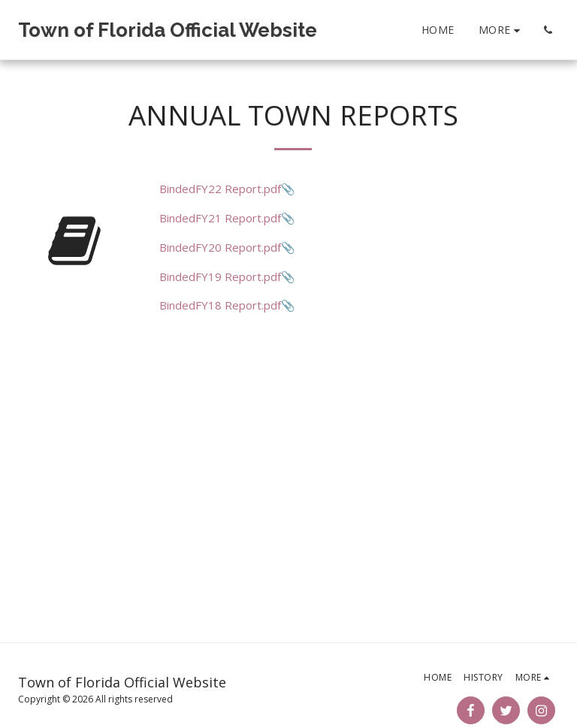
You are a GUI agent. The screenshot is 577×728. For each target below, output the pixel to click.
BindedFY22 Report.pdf (220, 189)
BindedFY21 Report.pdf (220, 218)
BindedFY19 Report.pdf (220, 276)
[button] (548, 30)
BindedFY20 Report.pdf (220, 247)
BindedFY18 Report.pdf (220, 305)
